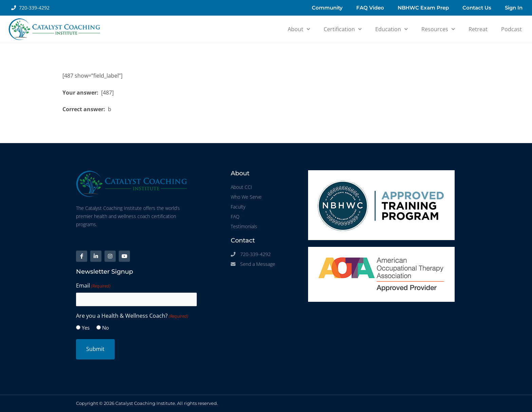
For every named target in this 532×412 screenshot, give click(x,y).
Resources (438, 29)
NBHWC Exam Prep (423, 8)
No (106, 328)
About (299, 29)
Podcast (511, 29)
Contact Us (477, 8)
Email (93, 286)
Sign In (514, 8)
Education (392, 29)
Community (327, 8)
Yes (86, 328)
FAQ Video (370, 8)
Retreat (478, 29)
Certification (343, 29)
